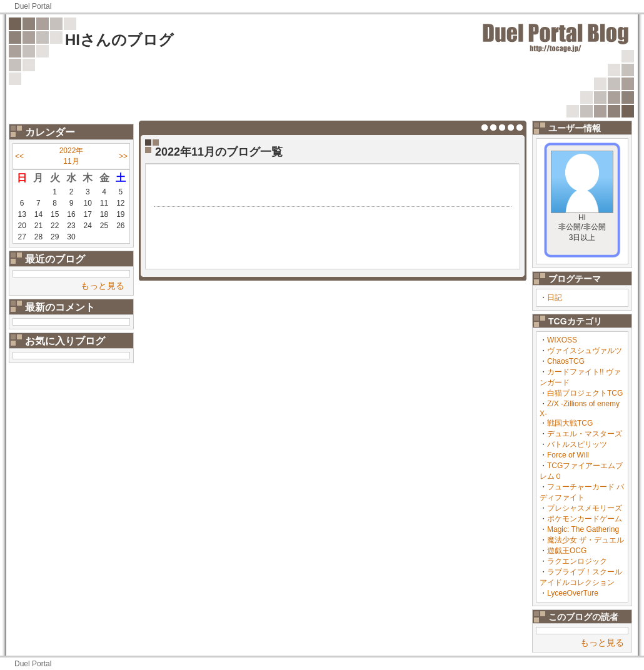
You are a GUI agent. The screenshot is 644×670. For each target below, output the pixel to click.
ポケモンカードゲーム (585, 519)
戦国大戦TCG (570, 423)
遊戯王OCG (567, 551)
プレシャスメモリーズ (585, 508)
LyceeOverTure (573, 593)
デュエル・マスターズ (585, 434)
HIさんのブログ (119, 40)
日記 (555, 297)
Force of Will (568, 455)
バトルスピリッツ (577, 444)
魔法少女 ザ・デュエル (586, 540)
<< (19, 156)
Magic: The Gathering (583, 529)
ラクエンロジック (577, 561)
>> (123, 156)
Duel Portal (33, 6)
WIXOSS (562, 340)
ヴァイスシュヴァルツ (585, 351)
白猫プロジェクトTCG (585, 393)
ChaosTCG (566, 361)
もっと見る (103, 286)
